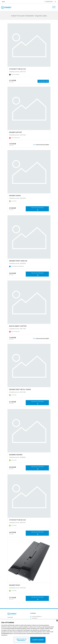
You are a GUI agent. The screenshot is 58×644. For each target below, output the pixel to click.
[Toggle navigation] (53, 7)
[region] (29, 632)
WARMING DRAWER (16, 455)
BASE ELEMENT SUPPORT (18, 326)
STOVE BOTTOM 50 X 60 (17, 520)
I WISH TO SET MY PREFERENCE (21, 640)
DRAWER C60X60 (15, 196)
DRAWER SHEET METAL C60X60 (20, 389)
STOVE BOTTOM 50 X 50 (17, 69)
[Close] (57, 621)
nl (55, 2)
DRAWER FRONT (15, 585)
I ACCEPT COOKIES (38, 640)
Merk (4, 2)
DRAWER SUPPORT (16, 132)
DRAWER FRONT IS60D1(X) (18, 261)
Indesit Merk (10, 617)
